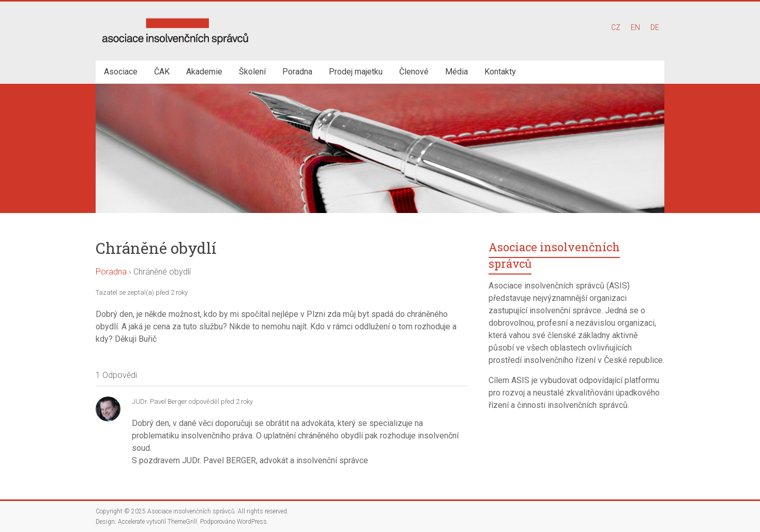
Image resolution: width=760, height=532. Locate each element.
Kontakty (500, 72)
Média (457, 72)
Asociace (121, 72)
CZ (616, 27)
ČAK (162, 72)
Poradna (297, 72)
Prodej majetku (356, 72)
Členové (414, 72)
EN (635, 27)
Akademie (204, 72)
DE (655, 27)
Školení (252, 72)
